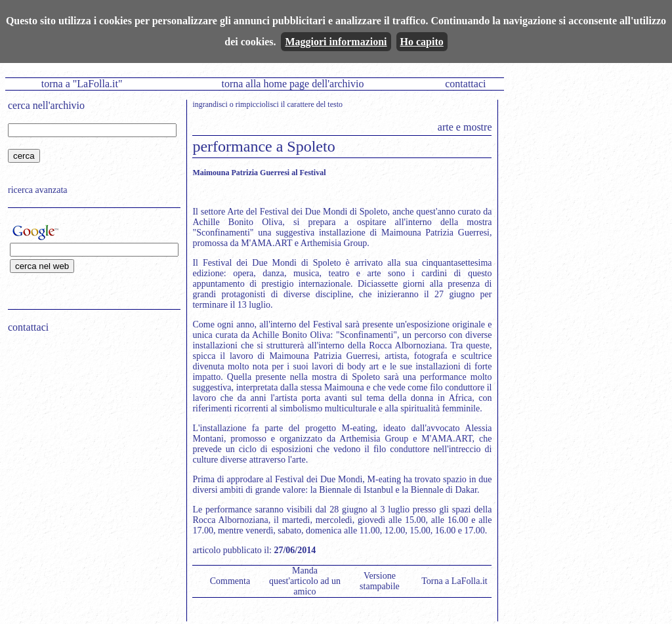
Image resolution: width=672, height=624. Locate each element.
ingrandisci (210, 104)
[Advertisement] (90, 427)
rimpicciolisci (257, 104)
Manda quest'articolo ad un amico (305, 581)
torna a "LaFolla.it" (82, 84)
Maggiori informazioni (336, 42)
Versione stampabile (380, 581)
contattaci (465, 84)
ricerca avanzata (38, 190)
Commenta (230, 581)
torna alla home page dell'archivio (292, 84)
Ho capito (422, 42)
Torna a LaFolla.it (454, 581)
